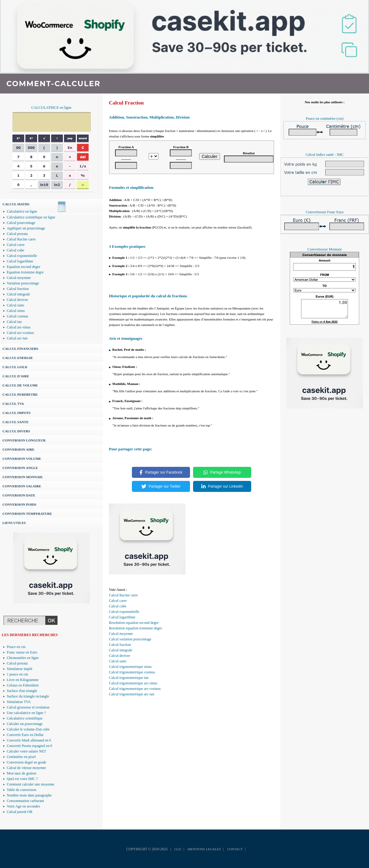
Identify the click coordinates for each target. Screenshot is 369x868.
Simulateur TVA (19, 702)
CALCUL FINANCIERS (20, 349)
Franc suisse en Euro (22, 652)
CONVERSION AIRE (18, 449)
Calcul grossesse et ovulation (28, 707)
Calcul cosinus (17, 316)
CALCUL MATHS (16, 204)
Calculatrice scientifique (25, 718)
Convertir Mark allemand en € (29, 740)
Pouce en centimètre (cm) (325, 119)
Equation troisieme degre (25, 272)
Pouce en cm (16, 647)
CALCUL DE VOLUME (20, 385)
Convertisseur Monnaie (325, 249)
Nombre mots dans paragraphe (29, 795)
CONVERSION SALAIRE (22, 486)
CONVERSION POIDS (19, 504)
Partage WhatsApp (222, 472)
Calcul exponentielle (22, 256)
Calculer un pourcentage (25, 724)
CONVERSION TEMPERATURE (27, 514)
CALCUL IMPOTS (17, 413)
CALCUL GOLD (15, 367)
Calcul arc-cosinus (20, 333)
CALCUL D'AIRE (16, 376)
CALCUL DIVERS (16, 431)
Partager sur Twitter (161, 486)
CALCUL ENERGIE (18, 358)
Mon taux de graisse (22, 773)
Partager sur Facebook (161, 472)
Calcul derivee (17, 300)
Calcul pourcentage (21, 223)
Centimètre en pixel (21, 757)
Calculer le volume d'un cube (28, 729)
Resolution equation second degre (134, 623)
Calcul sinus (16, 311)
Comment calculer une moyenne (31, 784)
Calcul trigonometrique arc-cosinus (135, 689)
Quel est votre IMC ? (22, 779)
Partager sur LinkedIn (222, 486)
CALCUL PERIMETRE (20, 394)
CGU (178, 849)
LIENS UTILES (14, 523)
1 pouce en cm (17, 674)
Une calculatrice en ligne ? (26, 713)
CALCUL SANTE (15, 422)
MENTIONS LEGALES (204, 849)
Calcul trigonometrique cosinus (132, 672)
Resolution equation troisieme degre (136, 628)
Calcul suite (15, 305)
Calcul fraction (18, 289)
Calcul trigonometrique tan (129, 678)
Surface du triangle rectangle (28, 696)
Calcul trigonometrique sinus (130, 667)
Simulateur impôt (20, 669)
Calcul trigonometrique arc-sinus (133, 683)
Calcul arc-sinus (19, 327)
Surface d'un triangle (22, 691)
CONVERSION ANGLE (20, 468)
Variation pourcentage (23, 283)
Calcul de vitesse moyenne (26, 768)
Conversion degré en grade (26, 762)
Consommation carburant (25, 801)
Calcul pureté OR (20, 812)
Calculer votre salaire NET (26, 751)
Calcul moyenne (19, 278)
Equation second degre (23, 267)
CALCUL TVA (13, 404)
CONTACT (235, 849)
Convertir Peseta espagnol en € (30, 746)
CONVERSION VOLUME (22, 459)
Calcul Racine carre (21, 239)
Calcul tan (14, 322)
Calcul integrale (18, 294)
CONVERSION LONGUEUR (24, 440)
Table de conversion (21, 790)
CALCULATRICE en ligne (51, 108)
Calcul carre (16, 245)
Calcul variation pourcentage (130, 639)
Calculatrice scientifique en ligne (31, 217)
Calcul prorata (17, 234)
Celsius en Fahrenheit (23, 685)
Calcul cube (15, 250)
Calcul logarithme (20, 261)
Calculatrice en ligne (22, 211)
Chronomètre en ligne (23, 658)
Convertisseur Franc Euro (324, 212)
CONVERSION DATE (19, 495)
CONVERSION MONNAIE (23, 477)
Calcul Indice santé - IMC (325, 155)
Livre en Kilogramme (23, 680)
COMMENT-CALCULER (53, 84)
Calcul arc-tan (17, 338)
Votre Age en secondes (23, 806)
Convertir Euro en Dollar (25, 735)
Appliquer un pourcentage (26, 228)
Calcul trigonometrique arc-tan (132, 694)
